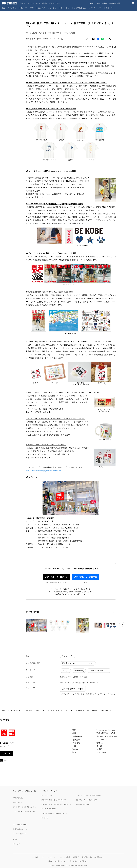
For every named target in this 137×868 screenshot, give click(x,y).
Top (4, 8)
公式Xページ (17, 839)
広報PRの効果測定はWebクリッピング (55, 813)
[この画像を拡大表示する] (36, 626)
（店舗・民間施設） (81, 677)
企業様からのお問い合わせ (56, 861)
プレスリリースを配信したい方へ (24, 811)
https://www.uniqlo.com (106, 730)
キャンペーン (67, 656)
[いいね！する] (86, 39)
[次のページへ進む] (122, 624)
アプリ (33, 8)
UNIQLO (65, 671)
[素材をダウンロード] (109, 39)
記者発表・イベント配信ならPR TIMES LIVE (56, 804)
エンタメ (42, 8)
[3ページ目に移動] (116, 612)
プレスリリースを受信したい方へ (24, 807)
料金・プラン (17, 802)
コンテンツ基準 (65, 857)
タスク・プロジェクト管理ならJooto (89, 795)
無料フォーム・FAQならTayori (87, 800)
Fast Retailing (79, 671)
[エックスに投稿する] (93, 39)
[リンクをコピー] (114, 39)
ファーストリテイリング (99, 671)
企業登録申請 (115, 3)
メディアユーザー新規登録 (85, 577)
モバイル (24, 8)
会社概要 (35, 857)
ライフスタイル (80, 8)
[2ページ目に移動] (114, 612)
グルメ (101, 8)
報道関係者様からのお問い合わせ (93, 857)
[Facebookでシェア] (98, 39)
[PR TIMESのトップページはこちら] (31, 3)
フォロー (7, 754)
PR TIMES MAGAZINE (49, 809)
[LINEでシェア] (102, 39)
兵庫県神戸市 (66, 677)
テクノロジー (13, 8)
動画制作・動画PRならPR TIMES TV (54, 800)
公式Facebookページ (20, 829)
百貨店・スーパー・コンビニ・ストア (78, 663)
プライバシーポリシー (49, 857)
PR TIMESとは (18, 798)
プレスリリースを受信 (98, 3)
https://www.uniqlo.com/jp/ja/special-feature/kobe (44, 471)
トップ (4, 711)
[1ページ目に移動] (113, 612)
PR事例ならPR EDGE (83, 804)
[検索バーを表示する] (133, 3)
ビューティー (53, 8)
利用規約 (76, 857)
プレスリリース (16, 711)
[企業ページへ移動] (8, 733)
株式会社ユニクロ (32, 711)
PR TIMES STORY (47, 795)
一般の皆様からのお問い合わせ (79, 861)
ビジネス (92, 8)
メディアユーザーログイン (56, 577)
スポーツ (109, 8)
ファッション (66, 8)
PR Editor (45, 818)
